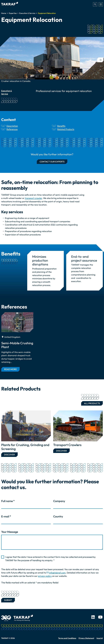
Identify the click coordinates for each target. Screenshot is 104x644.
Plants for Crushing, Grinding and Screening (25, 447)
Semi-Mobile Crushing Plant (17, 345)
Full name (8, 501)
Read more (10, 369)
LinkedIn (93, 617)
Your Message (10, 532)
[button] (100, 60)
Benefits (61, 126)
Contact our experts (52, 162)
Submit (8, 600)
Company (59, 501)
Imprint (100, 638)
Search (95, 4)
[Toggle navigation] (101, 4)
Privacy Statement (86, 638)
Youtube (100, 617)
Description (12, 126)
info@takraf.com (57, 573)
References (12, 129)
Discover (9, 455)
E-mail (6, 516)
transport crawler (33, 198)
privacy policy (45, 576)
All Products (91, 403)
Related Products (66, 129)
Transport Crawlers (67, 445)
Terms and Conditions (67, 638)
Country (58, 516)
